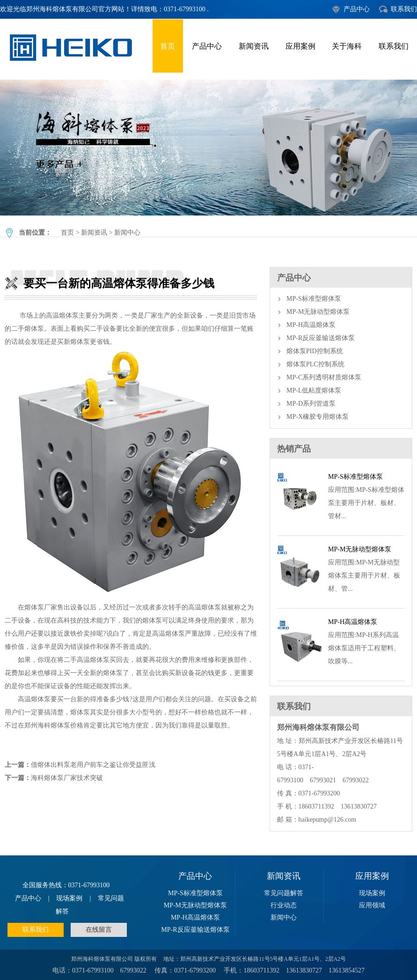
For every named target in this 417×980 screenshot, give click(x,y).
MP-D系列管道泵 (311, 404)
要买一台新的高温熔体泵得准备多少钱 (208, 148)
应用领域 (372, 905)
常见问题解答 (284, 893)
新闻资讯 (254, 46)
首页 (168, 46)
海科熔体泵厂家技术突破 (67, 778)
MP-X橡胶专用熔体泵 (318, 417)
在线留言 (99, 930)
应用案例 (300, 46)
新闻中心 (127, 233)
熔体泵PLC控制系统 (315, 364)
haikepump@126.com (328, 820)
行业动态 (284, 905)
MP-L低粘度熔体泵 (314, 390)
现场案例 (69, 898)
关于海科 (347, 46)
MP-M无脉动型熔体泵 (318, 312)
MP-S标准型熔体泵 (314, 299)
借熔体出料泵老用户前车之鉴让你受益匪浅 (93, 765)
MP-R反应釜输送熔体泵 (321, 338)
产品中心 (357, 9)
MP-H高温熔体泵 (311, 325)
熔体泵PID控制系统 (315, 351)
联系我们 (404, 9)
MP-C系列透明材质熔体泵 (324, 377)
